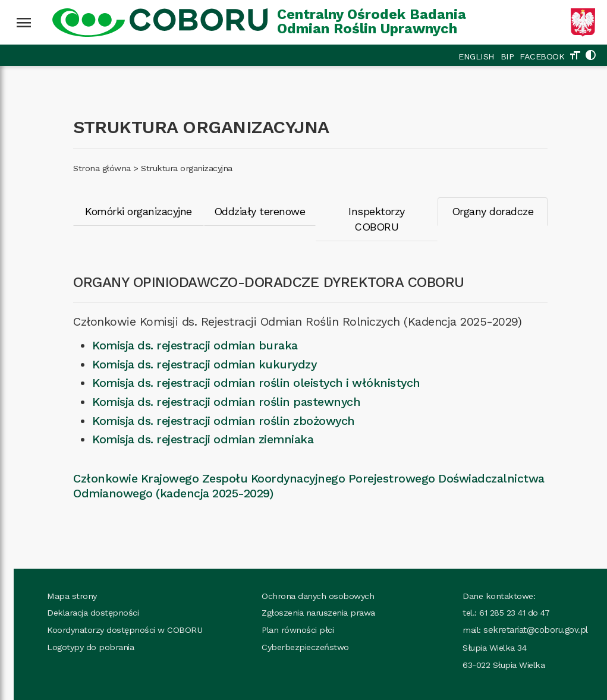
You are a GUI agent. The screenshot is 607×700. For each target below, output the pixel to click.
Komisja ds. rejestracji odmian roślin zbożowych (211, 406)
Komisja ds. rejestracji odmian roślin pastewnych (214, 387)
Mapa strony (59, 581)
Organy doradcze (490, 211)
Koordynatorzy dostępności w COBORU (111, 615)
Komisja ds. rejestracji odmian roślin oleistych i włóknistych (244, 368)
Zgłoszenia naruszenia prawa (305, 598)
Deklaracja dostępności (80, 598)
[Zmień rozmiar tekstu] (575, 57)
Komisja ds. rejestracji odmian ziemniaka (190, 425)
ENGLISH (477, 56)
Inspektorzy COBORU (371, 211)
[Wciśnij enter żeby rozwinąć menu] (24, 23)
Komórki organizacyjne (127, 211)
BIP (507, 56)
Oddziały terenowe (251, 211)
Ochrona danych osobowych (305, 581)
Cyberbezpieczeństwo (292, 632)
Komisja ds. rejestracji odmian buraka (183, 330)
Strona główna (89, 168)
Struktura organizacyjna (174, 168)
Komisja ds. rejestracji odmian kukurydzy (192, 349)
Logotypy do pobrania (77, 632)
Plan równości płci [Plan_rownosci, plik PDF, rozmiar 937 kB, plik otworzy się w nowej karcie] (284, 615)
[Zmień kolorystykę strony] (590, 57)
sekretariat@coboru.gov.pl (522, 615)
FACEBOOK (542, 56)
